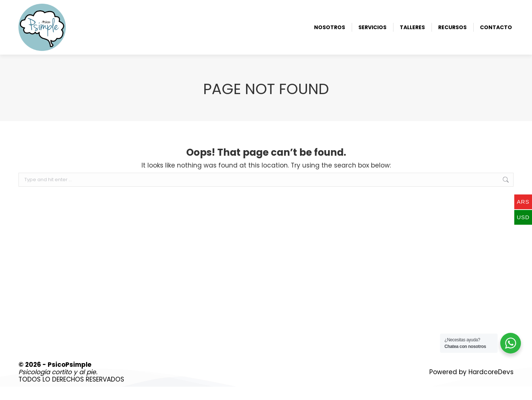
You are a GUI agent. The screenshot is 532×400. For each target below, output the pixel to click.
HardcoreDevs (491, 385)
